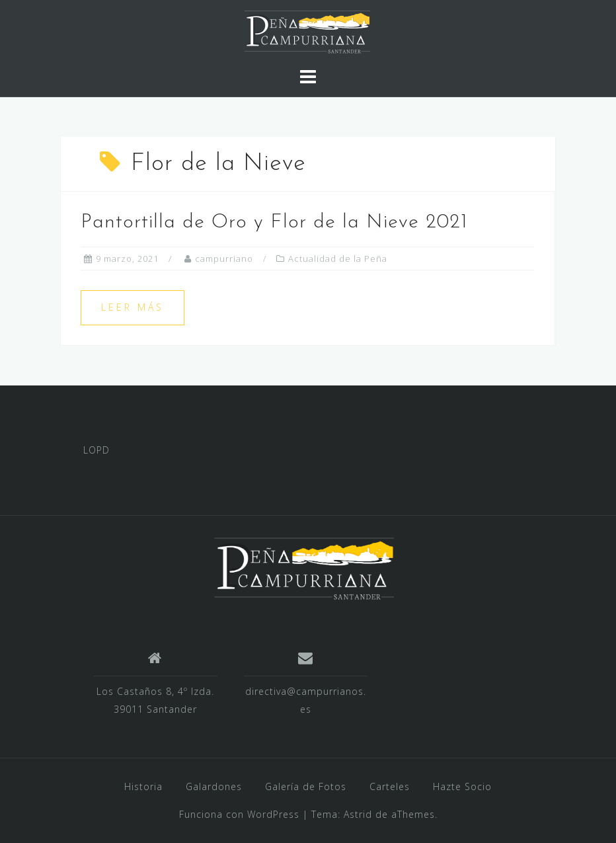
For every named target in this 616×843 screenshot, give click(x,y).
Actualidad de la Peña (338, 259)
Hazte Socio (462, 786)
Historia (143, 786)
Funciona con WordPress (239, 814)
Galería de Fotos (306, 786)
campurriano (224, 259)
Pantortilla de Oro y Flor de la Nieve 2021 (274, 222)
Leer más (133, 307)
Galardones (214, 786)
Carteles (390, 786)
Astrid (358, 814)
